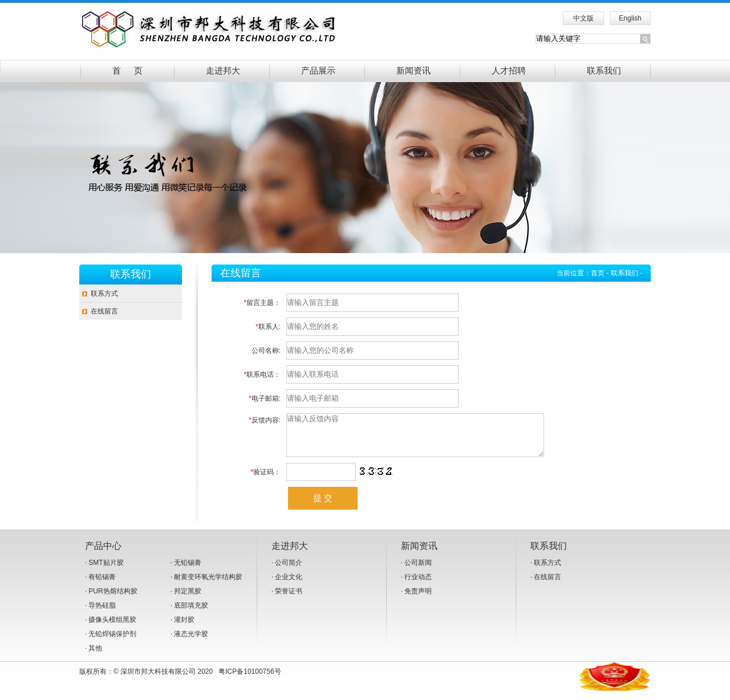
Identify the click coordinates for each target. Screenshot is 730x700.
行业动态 (418, 585)
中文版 (583, 18)
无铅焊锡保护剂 (112, 642)
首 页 (127, 71)
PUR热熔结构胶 (113, 600)
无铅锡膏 (188, 571)
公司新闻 (418, 571)
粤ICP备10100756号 (250, 680)
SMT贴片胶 (106, 571)
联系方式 (104, 294)
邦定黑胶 (188, 600)
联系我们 (604, 71)
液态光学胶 (191, 642)
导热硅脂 (102, 614)
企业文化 (289, 585)
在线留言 (104, 311)
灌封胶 (184, 628)
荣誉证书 (289, 600)
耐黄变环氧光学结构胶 (208, 585)
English (630, 18)
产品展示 (318, 71)
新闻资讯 (413, 71)
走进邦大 (223, 71)
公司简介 (289, 571)
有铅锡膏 (102, 585)
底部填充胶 (191, 614)
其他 (95, 657)
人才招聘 (509, 71)
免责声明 (418, 600)
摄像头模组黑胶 (112, 628)
